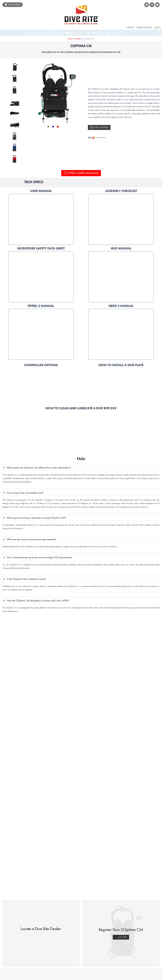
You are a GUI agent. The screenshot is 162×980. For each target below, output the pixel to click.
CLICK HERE (121, 778)
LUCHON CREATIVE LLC (110, 976)
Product (78, 39)
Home (70, 39)
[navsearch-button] (159, 33)
